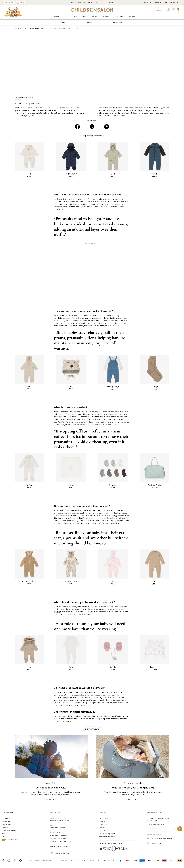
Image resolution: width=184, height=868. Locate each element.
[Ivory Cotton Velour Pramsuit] (29, 468)
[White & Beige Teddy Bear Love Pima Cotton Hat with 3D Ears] (155, 650)
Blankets (57, 315)
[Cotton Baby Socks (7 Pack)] (113, 468)
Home (63, 22)
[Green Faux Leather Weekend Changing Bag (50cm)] (155, 468)
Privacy (91, 860)
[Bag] (178, 10)
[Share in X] (92, 129)
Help (3, 834)
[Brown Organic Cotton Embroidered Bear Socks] (155, 369)
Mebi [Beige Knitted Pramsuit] (29, 667)
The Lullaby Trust (69, 419)
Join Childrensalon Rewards (159, 838)
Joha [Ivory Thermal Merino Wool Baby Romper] (71, 667)
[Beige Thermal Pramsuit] (155, 564)
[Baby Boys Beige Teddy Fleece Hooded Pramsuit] (29, 564)
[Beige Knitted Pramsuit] (29, 650)
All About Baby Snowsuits (51, 788)
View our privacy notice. (154, 834)
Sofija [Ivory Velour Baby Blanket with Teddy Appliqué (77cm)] (71, 485)
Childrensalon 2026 (46, 860)
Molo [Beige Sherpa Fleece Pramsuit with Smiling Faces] (113, 174)
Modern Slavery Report (107, 837)
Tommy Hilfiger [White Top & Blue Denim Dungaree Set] (113, 386)
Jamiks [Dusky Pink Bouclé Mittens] (113, 667)
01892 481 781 (66, 846)
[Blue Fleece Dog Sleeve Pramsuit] (155, 157)
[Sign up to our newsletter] (180, 829)
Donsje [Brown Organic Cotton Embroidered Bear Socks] (155, 386)
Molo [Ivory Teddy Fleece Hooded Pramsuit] (29, 386)
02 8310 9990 (62, 835)
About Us (102, 821)
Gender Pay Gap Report (107, 834)
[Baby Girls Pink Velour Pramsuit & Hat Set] (113, 564)
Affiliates (102, 831)
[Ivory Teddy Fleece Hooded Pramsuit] (29, 369)
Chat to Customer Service (59, 819)
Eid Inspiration (118, 22)
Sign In (22, 3)
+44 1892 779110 (66, 841)
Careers (101, 828)
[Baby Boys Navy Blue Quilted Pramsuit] (71, 157)
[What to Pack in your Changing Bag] (133, 757)
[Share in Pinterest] (107, 129)
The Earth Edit (154, 843)
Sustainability (103, 824)
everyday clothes (73, 516)
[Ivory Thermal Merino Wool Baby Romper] (71, 650)
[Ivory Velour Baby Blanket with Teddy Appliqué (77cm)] (71, 468)
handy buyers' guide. (63, 721)
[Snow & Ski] (51, 783)
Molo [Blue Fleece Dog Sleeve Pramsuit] (155, 174)
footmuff (69, 692)
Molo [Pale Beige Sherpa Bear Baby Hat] (71, 386)
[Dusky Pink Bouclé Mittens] (113, 650)
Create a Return (7, 821)
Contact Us (6, 818)
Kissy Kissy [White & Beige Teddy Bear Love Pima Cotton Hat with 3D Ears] (155, 667)
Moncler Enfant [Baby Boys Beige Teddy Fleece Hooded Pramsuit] (29, 581)
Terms (78, 860)
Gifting (4, 837)
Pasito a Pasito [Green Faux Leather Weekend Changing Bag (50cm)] (155, 485)
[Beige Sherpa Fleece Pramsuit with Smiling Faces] (113, 157)
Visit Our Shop (103, 818)
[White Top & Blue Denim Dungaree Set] (113, 369)
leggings (58, 612)
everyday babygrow (110, 609)
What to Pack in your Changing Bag (133, 788)
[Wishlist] (173, 10)
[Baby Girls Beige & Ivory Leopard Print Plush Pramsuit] (71, 564)
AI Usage (106, 860)
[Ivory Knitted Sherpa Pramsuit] (29, 157)
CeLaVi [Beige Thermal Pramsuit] (155, 581)
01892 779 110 (57, 832)
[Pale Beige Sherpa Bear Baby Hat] (71, 369)
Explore (89, 22)
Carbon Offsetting (10, 840)
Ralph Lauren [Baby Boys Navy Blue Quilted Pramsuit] (71, 174)
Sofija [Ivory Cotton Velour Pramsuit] (29, 485)
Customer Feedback (9, 831)
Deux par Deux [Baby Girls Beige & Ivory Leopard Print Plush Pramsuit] (71, 581)
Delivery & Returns (8, 824)
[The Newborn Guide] (24, 98)
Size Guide (6, 828)
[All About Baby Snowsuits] (51, 757)
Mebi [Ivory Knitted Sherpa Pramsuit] (29, 174)
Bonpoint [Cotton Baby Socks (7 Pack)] (113, 485)
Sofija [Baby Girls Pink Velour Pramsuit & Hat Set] (113, 581)
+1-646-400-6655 (60, 838)
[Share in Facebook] (77, 129)
